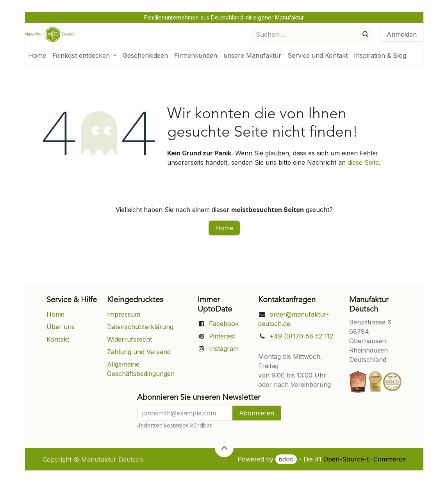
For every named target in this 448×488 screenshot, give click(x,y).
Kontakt (58, 339)
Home (224, 228)
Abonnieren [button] (257, 413)
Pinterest (222, 336)
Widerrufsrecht (129, 339)
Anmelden (402, 34)
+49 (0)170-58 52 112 (301, 336)
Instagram (224, 349)
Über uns (61, 327)
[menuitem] (37, 55)
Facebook (224, 324)
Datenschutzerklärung (140, 327)
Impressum (124, 314)
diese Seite (363, 162)
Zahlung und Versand (139, 352)
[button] (224, 448)
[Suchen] (366, 34)
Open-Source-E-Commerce (365, 459)
